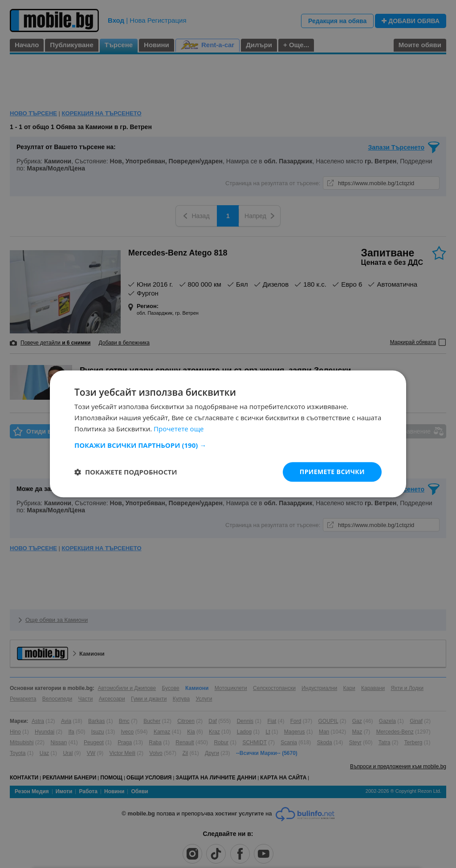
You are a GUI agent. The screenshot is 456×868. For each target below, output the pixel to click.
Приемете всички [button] (332, 472)
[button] (228, 445)
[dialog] (228, 434)
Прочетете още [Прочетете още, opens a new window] (179, 429)
